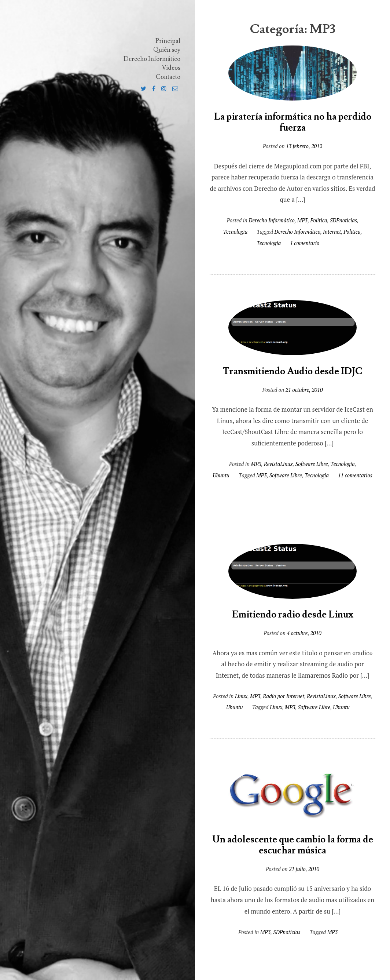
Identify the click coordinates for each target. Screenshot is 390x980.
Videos (171, 68)
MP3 (302, 220)
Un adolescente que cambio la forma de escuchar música (293, 845)
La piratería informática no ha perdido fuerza (293, 123)
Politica (352, 232)
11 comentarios (355, 475)
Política (319, 220)
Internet (332, 232)
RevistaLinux (278, 464)
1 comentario (305, 243)
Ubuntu (221, 475)
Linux (241, 696)
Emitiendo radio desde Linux (293, 615)
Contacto (168, 77)
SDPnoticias (343, 220)
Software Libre (312, 464)
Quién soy (167, 50)
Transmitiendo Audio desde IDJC (293, 371)
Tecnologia (235, 232)
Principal (168, 41)
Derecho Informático (152, 59)
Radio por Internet (284, 696)
